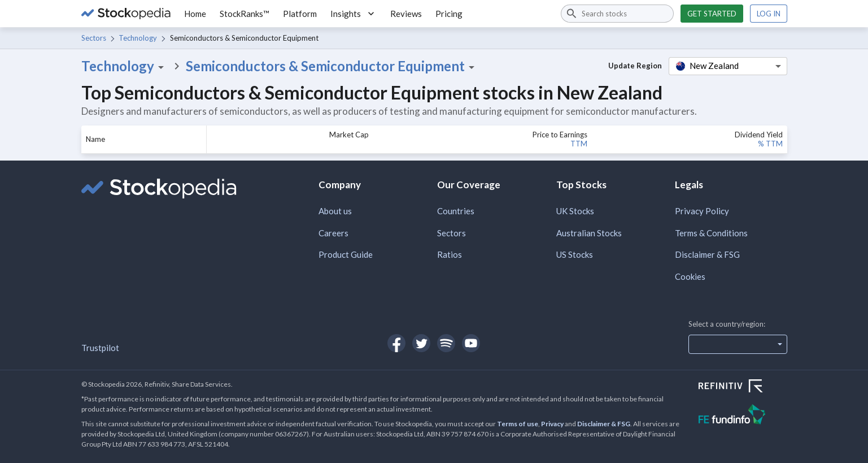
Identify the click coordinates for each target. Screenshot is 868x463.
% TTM (770, 144)
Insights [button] (354, 14)
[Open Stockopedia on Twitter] (421, 343)
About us (335, 211)
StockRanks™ (245, 14)
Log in (769, 14)
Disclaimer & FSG (707, 254)
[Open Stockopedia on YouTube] (471, 343)
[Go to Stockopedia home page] (126, 14)
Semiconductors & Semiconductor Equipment (332, 66)
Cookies (690, 276)
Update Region (635, 66)
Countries (456, 211)
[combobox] (617, 14)
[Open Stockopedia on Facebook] (396, 343)
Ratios (450, 254)
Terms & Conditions (711, 233)
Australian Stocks (589, 233)
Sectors (94, 38)
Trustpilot (100, 348)
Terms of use (518, 424)
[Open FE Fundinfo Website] (743, 416)
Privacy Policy (702, 211)
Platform (300, 14)
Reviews (406, 14)
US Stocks (575, 254)
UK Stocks (575, 211)
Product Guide (346, 254)
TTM (579, 144)
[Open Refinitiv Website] (743, 387)
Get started (712, 14)
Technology (138, 38)
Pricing (449, 14)
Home (195, 14)
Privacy (552, 424)
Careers (333, 233)
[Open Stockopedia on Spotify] (446, 343)
